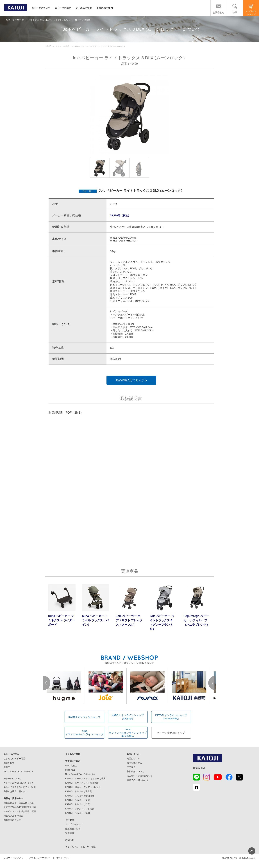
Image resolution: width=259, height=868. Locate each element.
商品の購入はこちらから (131, 380)
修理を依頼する (134, 763)
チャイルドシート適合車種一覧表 (20, 811)
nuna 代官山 (71, 766)
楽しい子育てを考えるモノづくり (20, 787)
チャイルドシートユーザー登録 (80, 847)
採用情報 (70, 833)
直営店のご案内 (105, 8)
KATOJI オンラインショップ (84, 717)
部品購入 (131, 767)
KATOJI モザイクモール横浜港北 (82, 783)
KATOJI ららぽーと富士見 (79, 791)
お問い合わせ (133, 754)
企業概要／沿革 (73, 829)
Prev (47, 683)
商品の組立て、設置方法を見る (19, 803)
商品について (133, 759)
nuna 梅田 (70, 770)
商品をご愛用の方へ (13, 798)
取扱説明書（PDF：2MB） (66, 413)
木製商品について (12, 820)
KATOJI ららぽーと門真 (78, 804)
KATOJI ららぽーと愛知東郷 (80, 796)
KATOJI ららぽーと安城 (78, 800)
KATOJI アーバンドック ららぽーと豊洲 (85, 779)
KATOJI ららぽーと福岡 (78, 813)
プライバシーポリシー (40, 858)
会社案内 (70, 820)
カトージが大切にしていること (19, 783)
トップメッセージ (74, 824)
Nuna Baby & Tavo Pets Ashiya (80, 774)
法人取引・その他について (140, 776)
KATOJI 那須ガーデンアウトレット (83, 787)
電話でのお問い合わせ (138, 780)
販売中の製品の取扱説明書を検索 (20, 807)
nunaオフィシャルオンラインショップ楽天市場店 (128, 733)
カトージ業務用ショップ (171, 733)
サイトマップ (63, 858)
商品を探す (9, 763)
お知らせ (70, 840)
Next (212, 683)
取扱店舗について (135, 772)
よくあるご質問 (84, 8)
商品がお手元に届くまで (15, 791)
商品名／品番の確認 (13, 816)
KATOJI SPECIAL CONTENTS (18, 772)
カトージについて (41, 8)
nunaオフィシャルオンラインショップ (84, 733)
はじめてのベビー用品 (14, 759)
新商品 (7, 767)
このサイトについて (13, 858)
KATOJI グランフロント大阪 (80, 809)
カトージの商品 (63, 8)
